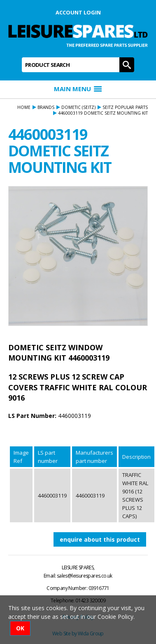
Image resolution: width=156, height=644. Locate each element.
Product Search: (22, 58)
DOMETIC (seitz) (78, 107)
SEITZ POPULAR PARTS (125, 107)
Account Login (78, 12)
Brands (46, 107)
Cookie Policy (115, 617)
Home (24, 107)
